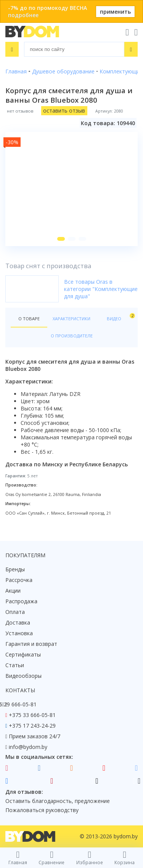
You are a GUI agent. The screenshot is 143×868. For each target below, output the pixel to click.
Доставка (18, 622)
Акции (13, 591)
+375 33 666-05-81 (32, 715)
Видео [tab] (120, 317)
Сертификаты (23, 654)
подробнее (23, 15)
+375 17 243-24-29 (32, 726)
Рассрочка (19, 580)
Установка (19, 633)
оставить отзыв (64, 110)
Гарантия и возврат (31, 644)
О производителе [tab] (72, 336)
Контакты (20, 690)
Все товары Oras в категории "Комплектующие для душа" (101, 289)
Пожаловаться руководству (42, 810)
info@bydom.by (28, 747)
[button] (61, 239)
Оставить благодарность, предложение (58, 801)
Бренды (15, 569)
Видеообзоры (23, 676)
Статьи (15, 665)
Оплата (15, 612)
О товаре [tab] (29, 319)
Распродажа (21, 601)
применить (115, 12)
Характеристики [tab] (71, 319)
